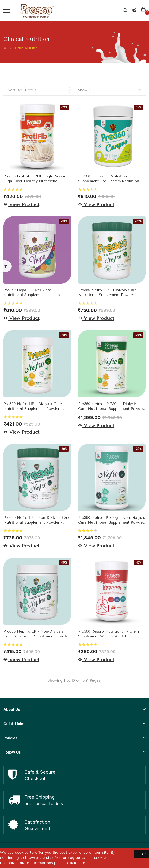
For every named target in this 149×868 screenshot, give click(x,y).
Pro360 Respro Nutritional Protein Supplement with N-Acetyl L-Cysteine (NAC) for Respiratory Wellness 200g (108, 634)
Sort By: (15, 90)
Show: (83, 90)
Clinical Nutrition (26, 48)
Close (142, 854)
